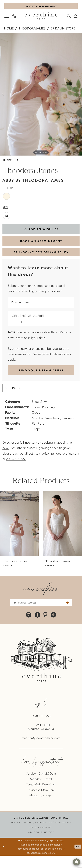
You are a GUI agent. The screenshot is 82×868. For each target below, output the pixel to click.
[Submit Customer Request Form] (41, 381)
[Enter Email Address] (41, 310)
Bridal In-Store (63, 29)
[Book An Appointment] (41, 7)
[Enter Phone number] (39, 331)
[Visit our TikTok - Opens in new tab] (53, 627)
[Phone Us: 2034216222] (14, 17)
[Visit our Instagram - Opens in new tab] (29, 627)
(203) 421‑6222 (41, 728)
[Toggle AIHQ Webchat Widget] (77, 862)
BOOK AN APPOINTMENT (41, 245)
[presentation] (20, 534)
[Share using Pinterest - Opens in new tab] (18, 161)
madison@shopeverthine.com (59, 464)
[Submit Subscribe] (72, 614)
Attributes (13, 399)
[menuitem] (7, 17)
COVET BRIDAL (59, 830)
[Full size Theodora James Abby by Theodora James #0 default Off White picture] (41, 95)
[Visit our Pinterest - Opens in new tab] (45, 627)
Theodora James (32, 29)
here (52, 865)
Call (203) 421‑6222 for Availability (41, 258)
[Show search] (69, 17)
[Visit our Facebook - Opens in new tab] (37, 627)
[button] (7, 17)
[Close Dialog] (4, 859)
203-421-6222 (16, 470)
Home (9, 29)
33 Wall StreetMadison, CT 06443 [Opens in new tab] (41, 739)
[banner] (41, 17)
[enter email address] (41, 614)
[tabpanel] (41, 95)
